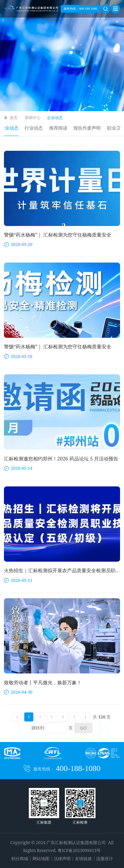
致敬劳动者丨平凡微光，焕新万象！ (43, 682)
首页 (14, 118)
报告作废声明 (91, 128)
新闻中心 (33, 118)
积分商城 (20, 858)
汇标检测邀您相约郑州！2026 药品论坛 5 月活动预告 (61, 459)
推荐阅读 (62, 128)
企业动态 (13, 128)
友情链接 (83, 858)
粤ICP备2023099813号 (79, 850)
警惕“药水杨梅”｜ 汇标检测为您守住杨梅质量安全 (58, 235)
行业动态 (37, 128)
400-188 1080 (88, 9)
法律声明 (62, 858)
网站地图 (41, 858)
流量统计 (105, 858)
